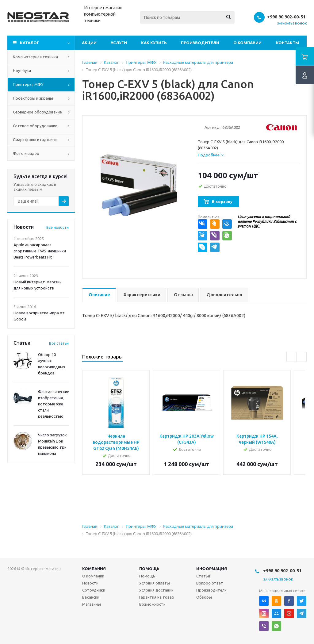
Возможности (152, 604)
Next (302, 357)
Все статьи (59, 343)
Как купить (154, 43)
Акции (89, 43)
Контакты (287, 43)
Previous (292, 357)
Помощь (149, 569)
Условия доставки (156, 590)
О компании (247, 43)
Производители (200, 43)
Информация (212, 569)
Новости (90, 583)
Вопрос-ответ (210, 583)
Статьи (203, 576)
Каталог (30, 43)
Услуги (119, 43)
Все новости (57, 227)
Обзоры (204, 597)
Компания (94, 569)
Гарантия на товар (157, 597)
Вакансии (91, 597)
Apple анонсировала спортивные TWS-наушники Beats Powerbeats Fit (40, 251)
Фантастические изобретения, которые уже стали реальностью (54, 404)
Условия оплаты (155, 583)
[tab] (211, 155)
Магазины (92, 604)
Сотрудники (94, 590)
